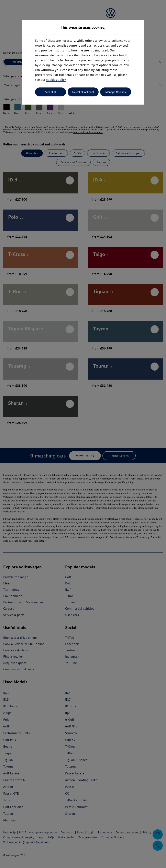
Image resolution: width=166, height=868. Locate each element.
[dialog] (83, 434)
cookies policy (56, 80)
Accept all (51, 92)
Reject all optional (83, 92)
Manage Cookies (115, 92)
